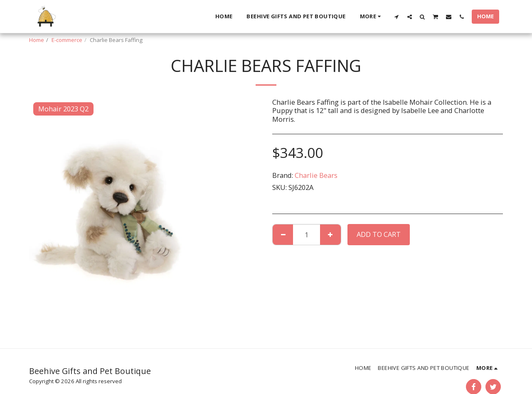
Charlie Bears (316, 175)
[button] (397, 17)
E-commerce (67, 40)
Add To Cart (379, 234)
